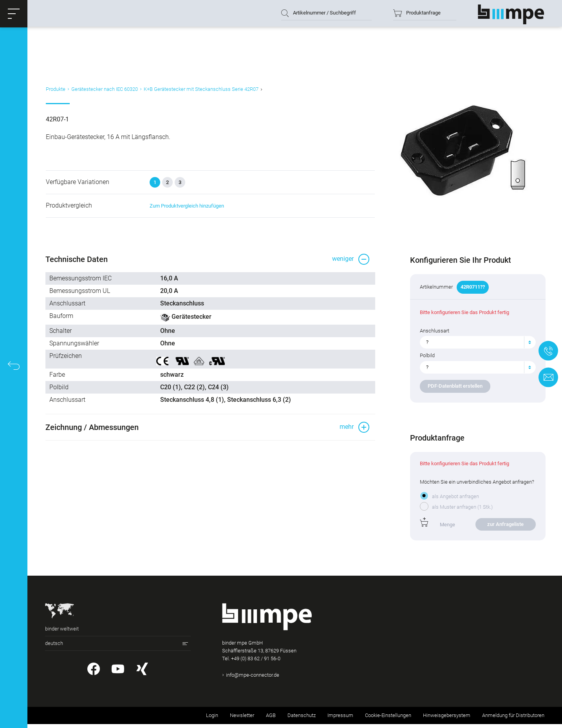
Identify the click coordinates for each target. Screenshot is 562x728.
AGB (271, 719)
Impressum (340, 719)
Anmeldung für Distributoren (513, 719)
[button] (14, 14)
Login (212, 719)
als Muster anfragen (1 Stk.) (462, 511)
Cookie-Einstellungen (388, 719)
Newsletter (242, 719)
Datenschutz (302, 719)
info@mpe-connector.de (253, 679)
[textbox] (474, 346)
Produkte (55, 91)
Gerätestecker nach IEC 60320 (104, 91)
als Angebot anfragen (455, 500)
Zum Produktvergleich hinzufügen (186, 209)
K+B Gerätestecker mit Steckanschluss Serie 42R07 (200, 91)
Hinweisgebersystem (447, 719)
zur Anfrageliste (505, 528)
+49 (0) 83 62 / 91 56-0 (256, 663)
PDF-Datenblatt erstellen (454, 390)
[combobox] (477, 346)
